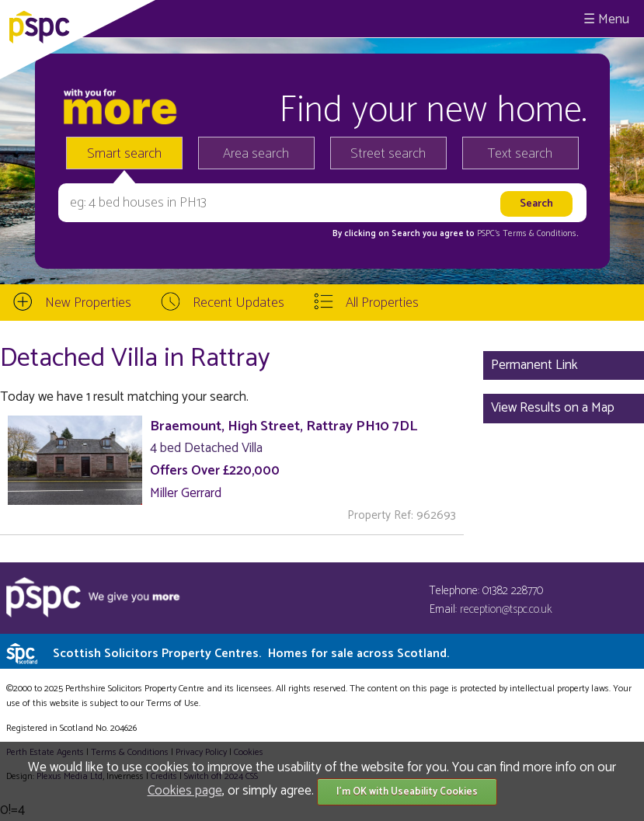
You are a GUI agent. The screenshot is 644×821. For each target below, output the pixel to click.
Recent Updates (238, 303)
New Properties (88, 303)
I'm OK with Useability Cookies (407, 792)
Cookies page (185, 791)
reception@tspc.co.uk (506, 609)
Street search (388, 154)
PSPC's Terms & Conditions (527, 234)
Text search (520, 154)
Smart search (124, 154)
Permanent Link (534, 365)
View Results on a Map (553, 408)
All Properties (382, 303)
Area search (256, 154)
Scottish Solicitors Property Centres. (251, 654)
